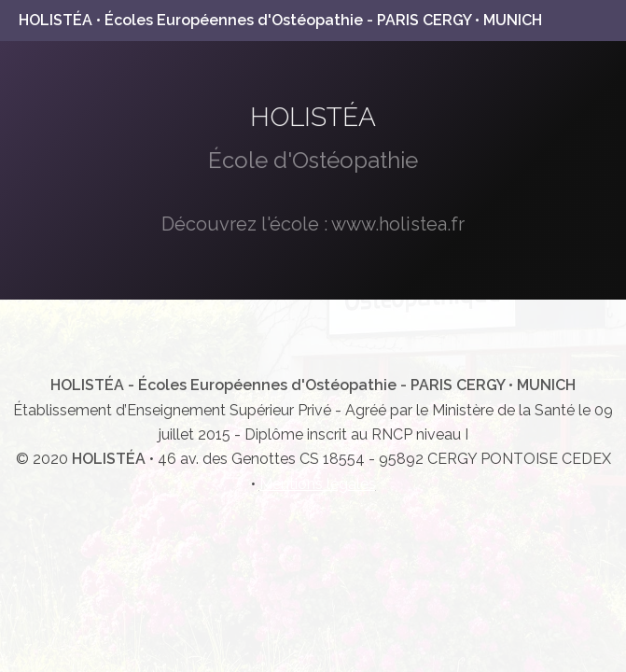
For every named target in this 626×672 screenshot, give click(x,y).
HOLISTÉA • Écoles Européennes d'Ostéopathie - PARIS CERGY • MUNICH (280, 20)
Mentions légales (318, 484)
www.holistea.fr (398, 224)
